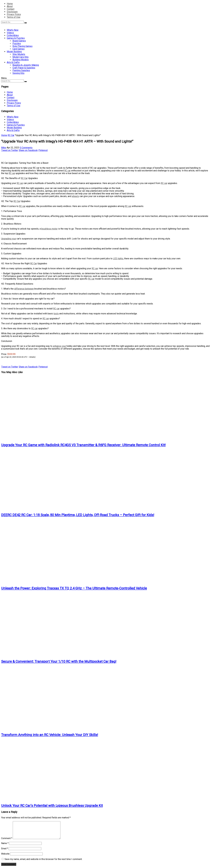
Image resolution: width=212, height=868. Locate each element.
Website (5, 854)
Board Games (19, 41)
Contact (11, 9)
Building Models (21, 60)
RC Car (11, 135)
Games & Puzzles (16, 38)
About (10, 6)
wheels (75, 196)
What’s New (13, 30)
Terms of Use (14, 17)
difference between (24, 289)
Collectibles (13, 35)
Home (10, 4)
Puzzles (17, 43)
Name (5, 843)
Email (5, 848)
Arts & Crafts (13, 62)
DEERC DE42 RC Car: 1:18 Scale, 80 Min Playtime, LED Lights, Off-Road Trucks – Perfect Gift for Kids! (78, 515)
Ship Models (19, 54)
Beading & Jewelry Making (26, 65)
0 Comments (26, 148)
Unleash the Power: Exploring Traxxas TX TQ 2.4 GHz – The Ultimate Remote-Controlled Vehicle (74, 588)
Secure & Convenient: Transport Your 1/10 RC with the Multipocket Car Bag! (59, 661)
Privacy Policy (14, 14)
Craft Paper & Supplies (24, 68)
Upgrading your (9, 239)
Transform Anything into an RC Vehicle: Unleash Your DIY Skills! (50, 735)
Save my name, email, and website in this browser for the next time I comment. (43, 859)
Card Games (19, 49)
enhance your (59, 346)
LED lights (118, 259)
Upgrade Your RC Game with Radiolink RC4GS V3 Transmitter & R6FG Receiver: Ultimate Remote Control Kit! (83, 445)
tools (56, 314)
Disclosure (12, 12)
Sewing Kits (18, 73)
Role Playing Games (22, 46)
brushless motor (49, 229)
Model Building (14, 52)
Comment (7, 838)
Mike (4, 148)
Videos (10, 33)
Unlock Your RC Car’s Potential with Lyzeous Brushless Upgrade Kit (52, 806)
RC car (67, 171)
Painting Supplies (21, 70)
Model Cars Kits (20, 57)
